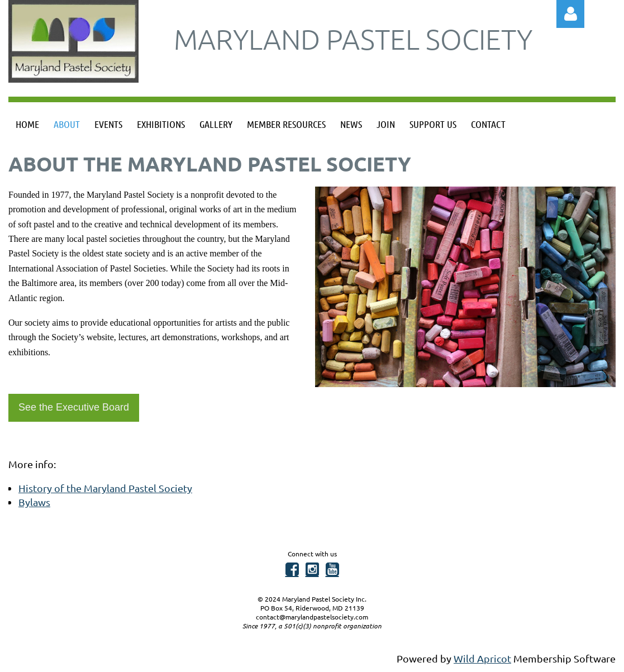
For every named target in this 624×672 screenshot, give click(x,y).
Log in (570, 14)
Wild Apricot (482, 658)
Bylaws (34, 502)
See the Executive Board (74, 407)
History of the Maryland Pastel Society (105, 488)
